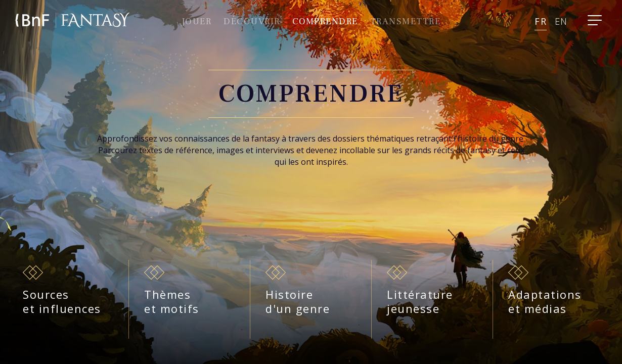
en (561, 21)
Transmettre (406, 21)
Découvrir (252, 21)
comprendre (325, 21)
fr (540, 21)
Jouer (197, 21)
